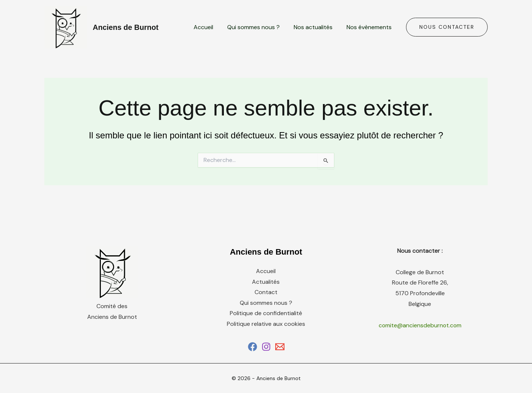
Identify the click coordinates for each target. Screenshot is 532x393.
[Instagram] (266, 347)
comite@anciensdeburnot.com (420, 325)
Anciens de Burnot (126, 27)
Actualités (266, 282)
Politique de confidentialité (266, 313)
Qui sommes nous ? (259, 27)
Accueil (211, 27)
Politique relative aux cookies (266, 324)
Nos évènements (370, 27)
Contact (266, 292)
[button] (447, 27)
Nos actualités (316, 27)
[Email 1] (280, 347)
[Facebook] (253, 347)
